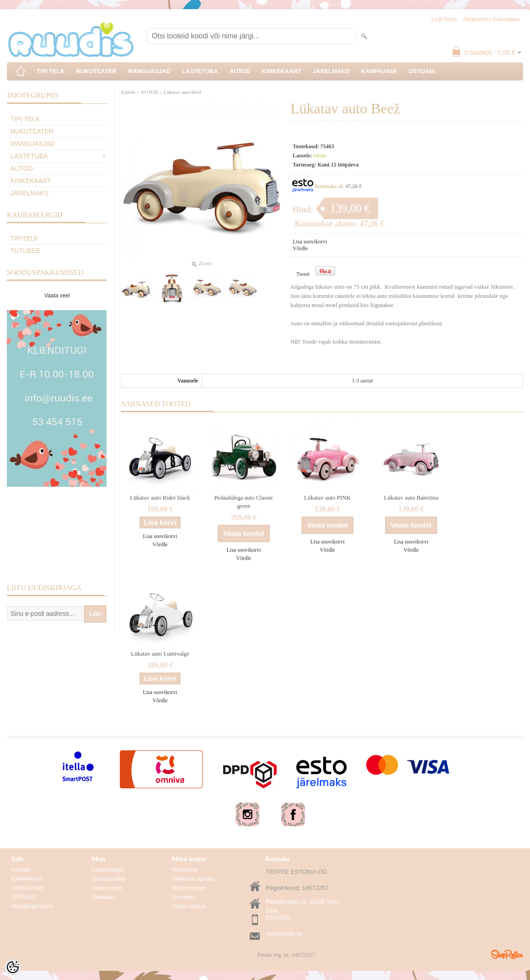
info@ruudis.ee (284, 934)
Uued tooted (106, 888)
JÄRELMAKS (331, 71)
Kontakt (21, 870)
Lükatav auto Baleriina (411, 498)
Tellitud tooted (188, 888)
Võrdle (300, 248)
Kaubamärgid (108, 870)
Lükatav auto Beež (182, 92)
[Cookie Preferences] (13, 967)
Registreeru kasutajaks (492, 19)
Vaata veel (57, 296)
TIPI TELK (51, 71)
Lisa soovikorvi (310, 242)
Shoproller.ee (507, 954)
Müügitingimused (32, 906)
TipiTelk (24, 238)
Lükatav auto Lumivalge (160, 654)
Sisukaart (103, 897)
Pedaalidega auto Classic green (244, 502)
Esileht (128, 92)
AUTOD (240, 71)
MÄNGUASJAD (149, 71)
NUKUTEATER (96, 71)
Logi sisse (444, 19)
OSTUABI (422, 71)
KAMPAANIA (379, 71)
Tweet (303, 274)
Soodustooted (108, 879)
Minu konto (185, 870)
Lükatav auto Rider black (160, 498)
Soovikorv (184, 897)
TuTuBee (25, 251)
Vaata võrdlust (189, 906)
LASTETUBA (200, 71)
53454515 (278, 918)
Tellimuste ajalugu (193, 879)
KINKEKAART (282, 71)
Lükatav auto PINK (327, 498)
